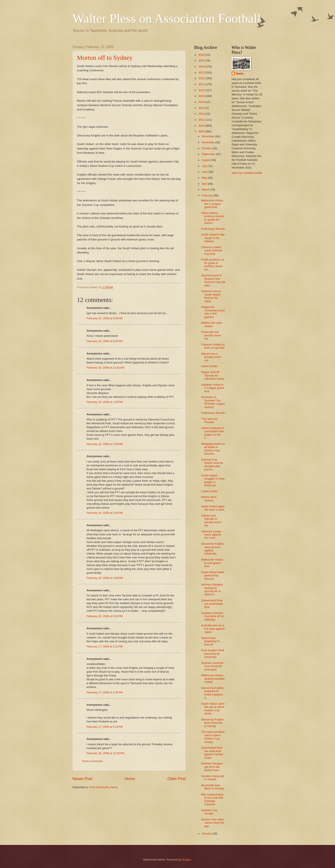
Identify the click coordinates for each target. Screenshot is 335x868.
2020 (202, 90)
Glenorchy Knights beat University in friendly (212, 723)
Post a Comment (93, 761)
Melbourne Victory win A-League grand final (212, 204)
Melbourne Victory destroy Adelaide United (213, 679)
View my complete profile (247, 173)
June (205, 172)
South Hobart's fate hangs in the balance (213, 238)
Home (130, 779)
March (206, 190)
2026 (202, 55)
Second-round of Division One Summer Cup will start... (213, 280)
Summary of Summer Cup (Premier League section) (213, 402)
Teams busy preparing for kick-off (210, 641)
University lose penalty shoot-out (211, 335)
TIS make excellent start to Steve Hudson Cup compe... (213, 737)
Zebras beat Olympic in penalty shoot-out (211, 520)
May (205, 178)
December (208, 136)
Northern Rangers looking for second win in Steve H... (212, 589)
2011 (202, 120)
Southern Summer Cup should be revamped (212, 666)
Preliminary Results (213, 229)
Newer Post (82, 779)
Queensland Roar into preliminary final (212, 604)
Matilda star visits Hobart (212, 324)
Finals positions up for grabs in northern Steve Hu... (212, 264)
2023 (202, 72)
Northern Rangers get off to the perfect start (212, 767)
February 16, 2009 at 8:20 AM (105, 318)
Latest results (209, 366)
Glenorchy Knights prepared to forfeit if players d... (212, 693)
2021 (202, 84)
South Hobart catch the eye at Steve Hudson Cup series (213, 709)
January (207, 834)
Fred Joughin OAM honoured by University (213, 654)
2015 (202, 108)
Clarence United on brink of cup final (213, 346)
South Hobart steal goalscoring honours (212, 575)
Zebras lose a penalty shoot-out (211, 357)
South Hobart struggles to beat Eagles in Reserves (213, 480)
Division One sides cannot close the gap (213, 823)
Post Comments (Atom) (104, 787)
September (209, 154)
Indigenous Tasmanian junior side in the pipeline (213, 312)
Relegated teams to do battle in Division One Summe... (213, 449)
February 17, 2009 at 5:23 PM (105, 727)
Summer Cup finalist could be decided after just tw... (212, 465)
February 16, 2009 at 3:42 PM (105, 513)
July (204, 166)
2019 (202, 96)
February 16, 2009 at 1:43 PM (105, 402)
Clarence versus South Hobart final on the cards (211, 296)
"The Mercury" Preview (210, 420)
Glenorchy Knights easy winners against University (212, 549)
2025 (202, 61)
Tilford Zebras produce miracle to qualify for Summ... (212, 218)
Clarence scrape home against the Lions (211, 535)
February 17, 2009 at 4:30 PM (105, 692)
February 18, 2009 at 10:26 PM (105, 753)
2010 (202, 126)
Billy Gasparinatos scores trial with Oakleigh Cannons (212, 799)
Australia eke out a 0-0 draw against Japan (213, 629)
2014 (202, 114)
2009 (202, 131)
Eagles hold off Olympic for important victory (213, 375)
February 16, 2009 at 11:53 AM (105, 368)
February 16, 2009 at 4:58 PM (105, 578)
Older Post (177, 779)
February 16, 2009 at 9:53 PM (105, 616)
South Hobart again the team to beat (213, 508)
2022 (202, 78)
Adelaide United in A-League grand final (212, 388)
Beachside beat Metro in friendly (212, 787)
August (206, 160)
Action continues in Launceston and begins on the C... (213, 433)
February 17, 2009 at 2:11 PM (105, 646)
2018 (202, 102)
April (205, 184)
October (207, 148)
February (208, 195)
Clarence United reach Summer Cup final (212, 250)
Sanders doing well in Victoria (213, 778)
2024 (202, 67)
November (208, 142)
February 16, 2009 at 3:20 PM (105, 444)
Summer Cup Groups (209, 812)
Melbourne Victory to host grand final (212, 563)
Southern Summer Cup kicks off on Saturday (212, 616)
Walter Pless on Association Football (167, 18)
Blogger (187, 860)
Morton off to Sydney (105, 58)
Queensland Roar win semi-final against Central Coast (212, 753)
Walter (240, 74)
